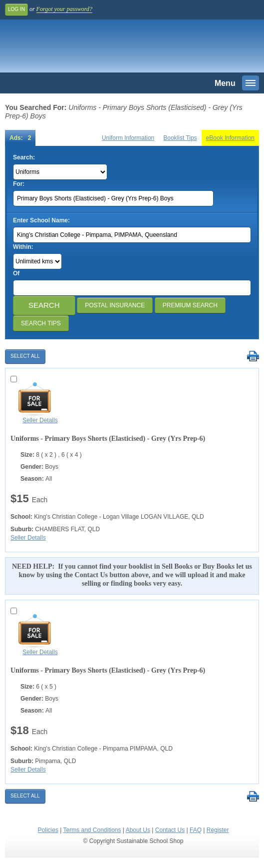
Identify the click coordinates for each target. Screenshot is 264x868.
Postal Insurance (115, 305)
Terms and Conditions (92, 830)
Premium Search (190, 305)
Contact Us (170, 830)
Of (16, 273)
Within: (23, 247)
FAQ (196, 830)
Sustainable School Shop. (74, 48)
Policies (48, 830)
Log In (16, 9)
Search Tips (41, 323)
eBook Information (230, 138)
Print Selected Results (253, 357)
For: (19, 184)
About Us (138, 830)
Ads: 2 (20, 138)
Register (218, 830)
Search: (24, 157)
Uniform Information (128, 138)
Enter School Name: (41, 220)
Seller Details (40, 420)
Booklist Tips (180, 138)
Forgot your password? (64, 9)
